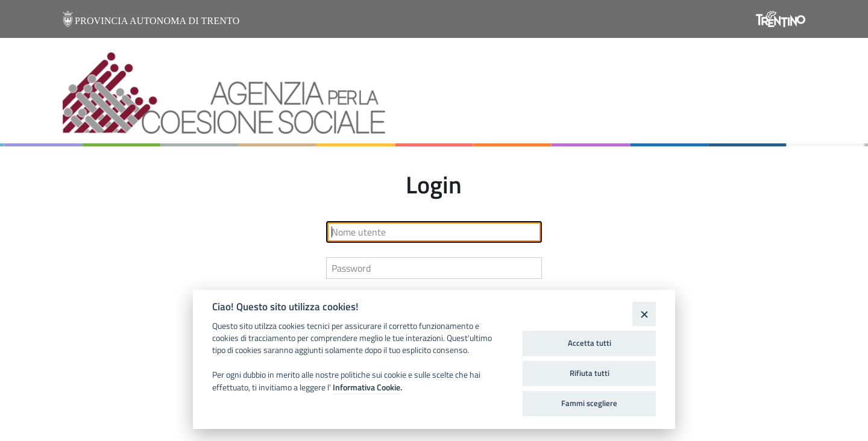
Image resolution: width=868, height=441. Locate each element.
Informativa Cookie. (367, 387)
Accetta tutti (590, 343)
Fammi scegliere (589, 403)
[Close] (644, 314)
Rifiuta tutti (590, 373)
